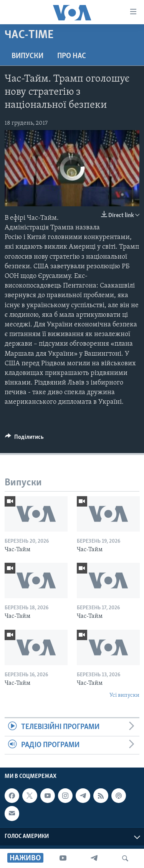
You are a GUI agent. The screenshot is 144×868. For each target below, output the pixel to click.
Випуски (27, 56)
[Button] (24, 439)
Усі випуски (124, 695)
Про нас (72, 56)
